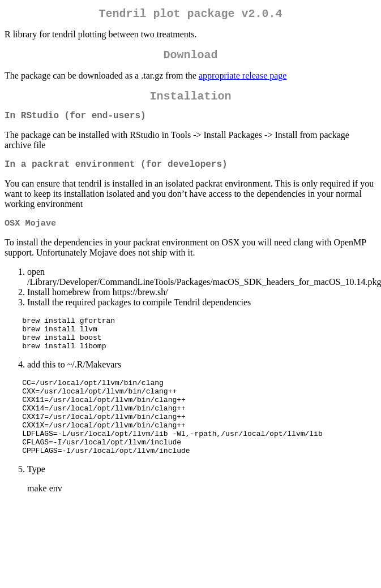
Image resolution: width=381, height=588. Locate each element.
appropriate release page (243, 80)
